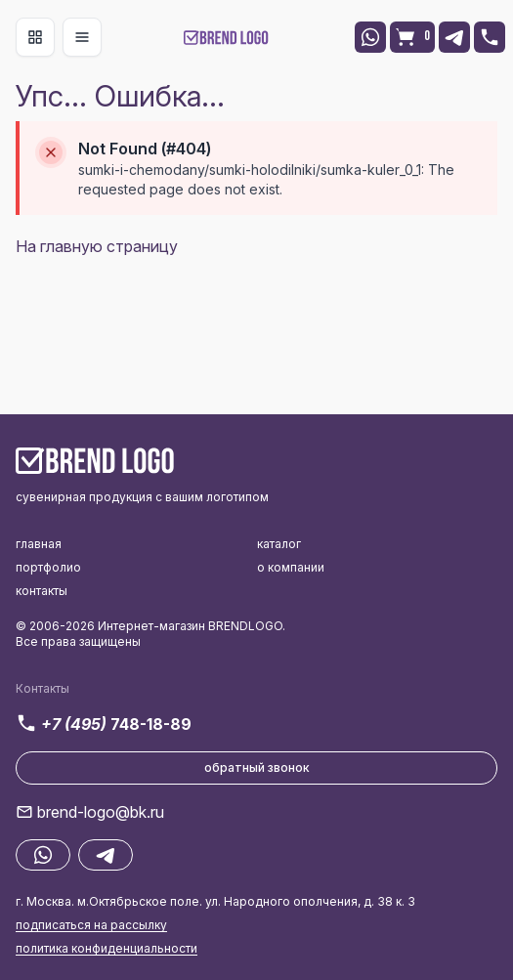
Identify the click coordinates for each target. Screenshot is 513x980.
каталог (279, 544)
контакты (42, 591)
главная (39, 544)
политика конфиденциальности (107, 948)
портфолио (48, 567)
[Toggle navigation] (35, 37)
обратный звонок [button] (257, 767)
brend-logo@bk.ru (101, 812)
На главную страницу (97, 246)
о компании (291, 567)
